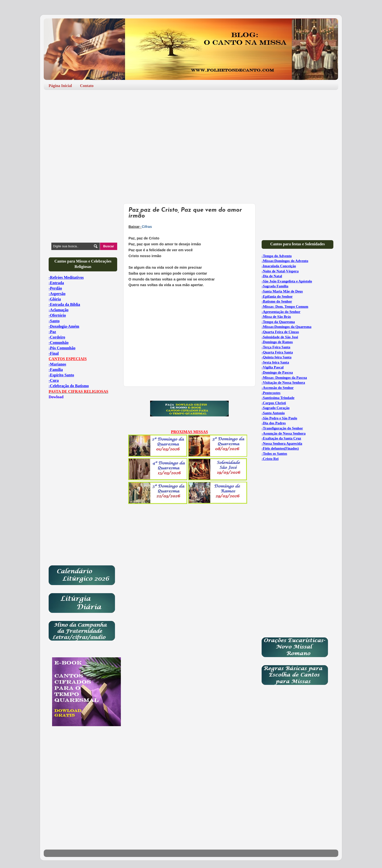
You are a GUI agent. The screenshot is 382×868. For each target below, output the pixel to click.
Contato (87, 86)
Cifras (147, 227)
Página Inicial (60, 86)
